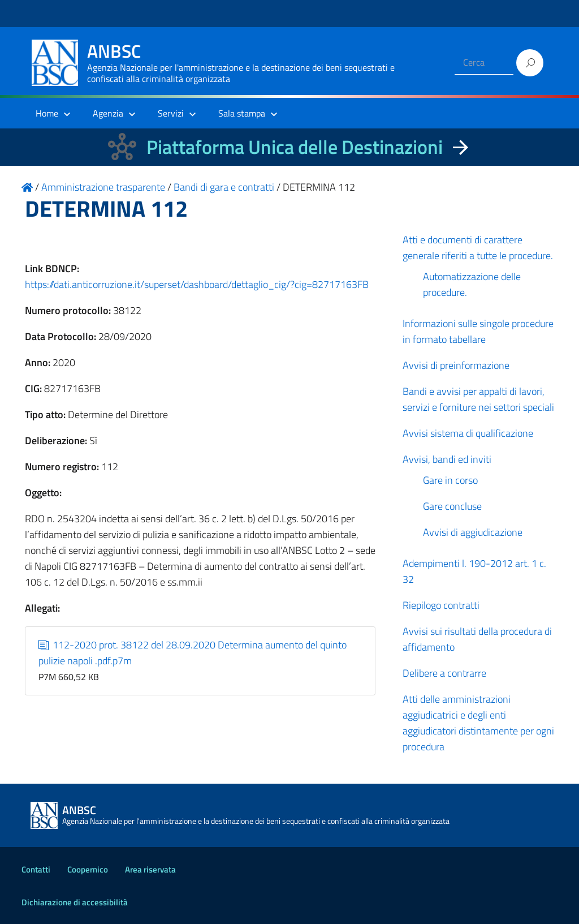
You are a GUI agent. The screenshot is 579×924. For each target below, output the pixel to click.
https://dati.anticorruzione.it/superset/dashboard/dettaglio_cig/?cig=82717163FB (197, 284)
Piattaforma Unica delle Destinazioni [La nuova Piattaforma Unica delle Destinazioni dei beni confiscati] (295, 147)
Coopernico (88, 869)
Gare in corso (450, 480)
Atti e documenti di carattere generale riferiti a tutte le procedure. (478, 248)
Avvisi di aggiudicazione (473, 532)
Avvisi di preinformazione (456, 365)
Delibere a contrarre (444, 673)
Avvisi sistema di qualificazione (468, 433)
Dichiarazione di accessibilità (75, 902)
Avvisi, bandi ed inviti (447, 459)
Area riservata (150, 869)
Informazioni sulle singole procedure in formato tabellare (478, 331)
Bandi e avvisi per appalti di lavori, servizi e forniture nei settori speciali (478, 399)
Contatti (36, 869)
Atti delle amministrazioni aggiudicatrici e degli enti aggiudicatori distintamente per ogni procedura (478, 723)
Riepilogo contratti (441, 605)
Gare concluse (452, 506)
